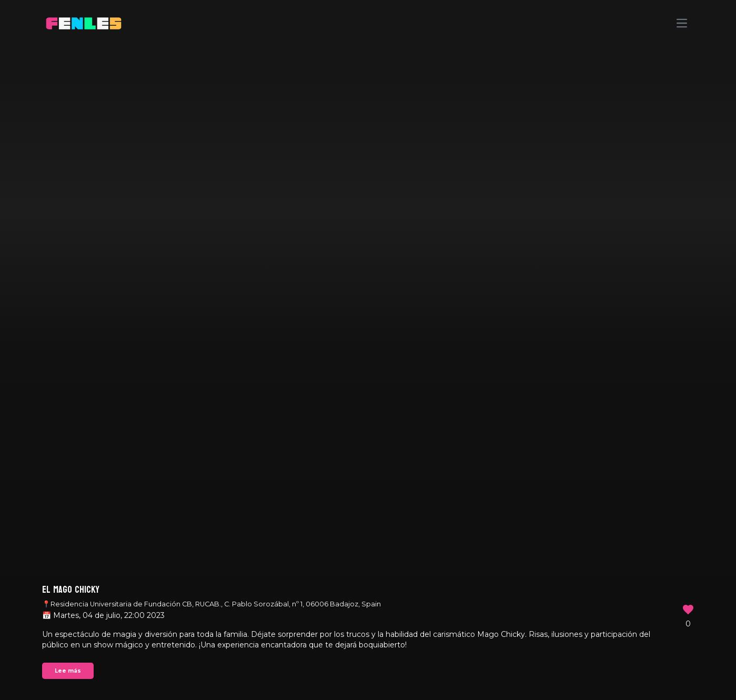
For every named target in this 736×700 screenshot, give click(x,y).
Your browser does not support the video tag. (368, 350)
